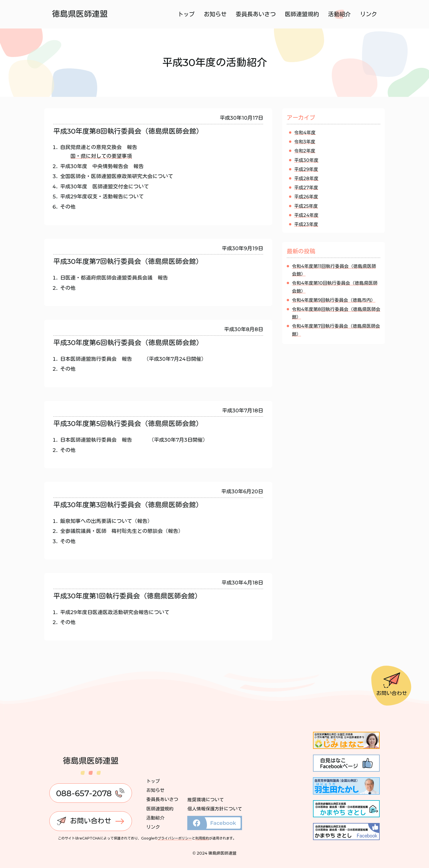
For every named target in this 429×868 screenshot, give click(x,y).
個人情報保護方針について (215, 809)
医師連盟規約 (302, 14)
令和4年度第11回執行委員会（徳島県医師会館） (334, 270)
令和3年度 (305, 142)
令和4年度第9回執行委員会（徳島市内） (334, 300)
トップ (186, 14)
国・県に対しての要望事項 (101, 156)
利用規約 (202, 838)
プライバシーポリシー (175, 838)
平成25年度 (306, 206)
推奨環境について (206, 800)
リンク (369, 14)
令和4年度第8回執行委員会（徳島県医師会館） (336, 313)
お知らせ (215, 14)
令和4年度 (305, 133)
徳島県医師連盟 (80, 14)
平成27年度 (306, 188)
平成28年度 (306, 179)
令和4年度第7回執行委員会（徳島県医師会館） (336, 330)
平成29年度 (306, 169)
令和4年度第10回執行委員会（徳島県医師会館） (335, 287)
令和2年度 (305, 151)
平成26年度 (306, 197)
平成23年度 (306, 224)
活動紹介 (339, 14)
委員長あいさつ (256, 14)
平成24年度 (306, 215)
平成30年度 (306, 160)
